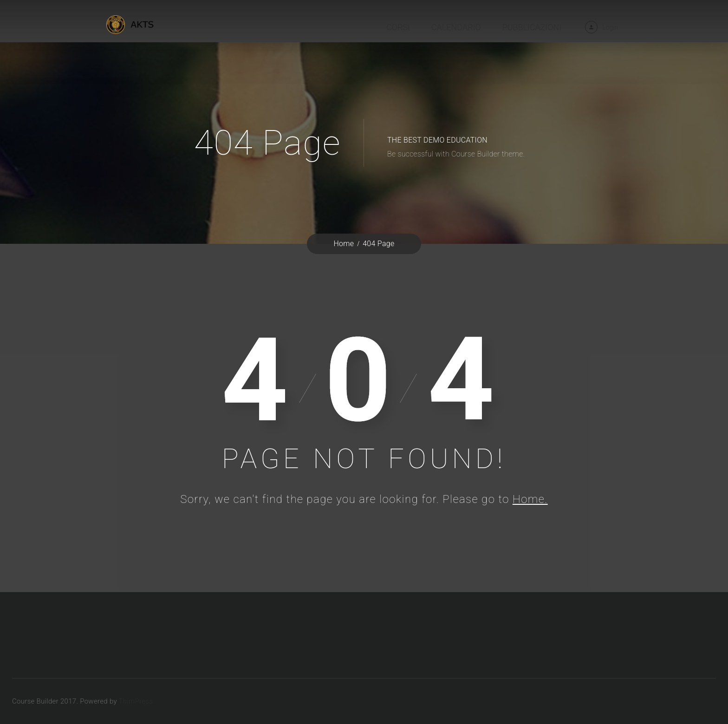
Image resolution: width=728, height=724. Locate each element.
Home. (530, 499)
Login (610, 27)
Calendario (456, 27)
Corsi (398, 27)
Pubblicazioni (532, 27)
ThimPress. (137, 701)
